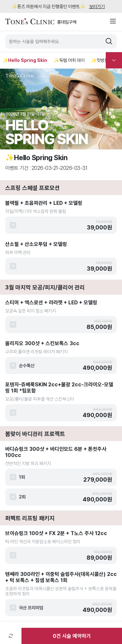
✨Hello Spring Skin (25, 60)
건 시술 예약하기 (72, 636)
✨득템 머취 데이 (69, 60)
